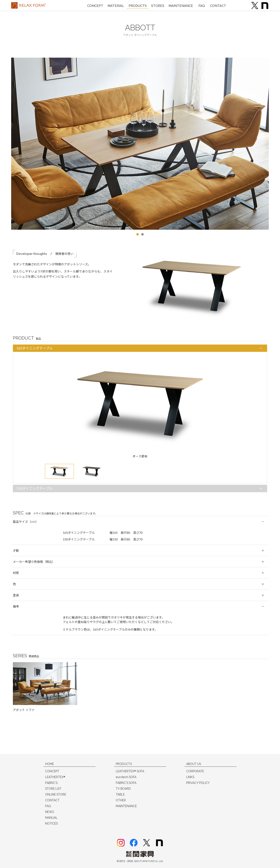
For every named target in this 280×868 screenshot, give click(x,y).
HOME (49, 764)
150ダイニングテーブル (35, 489)
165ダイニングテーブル (35, 349)
